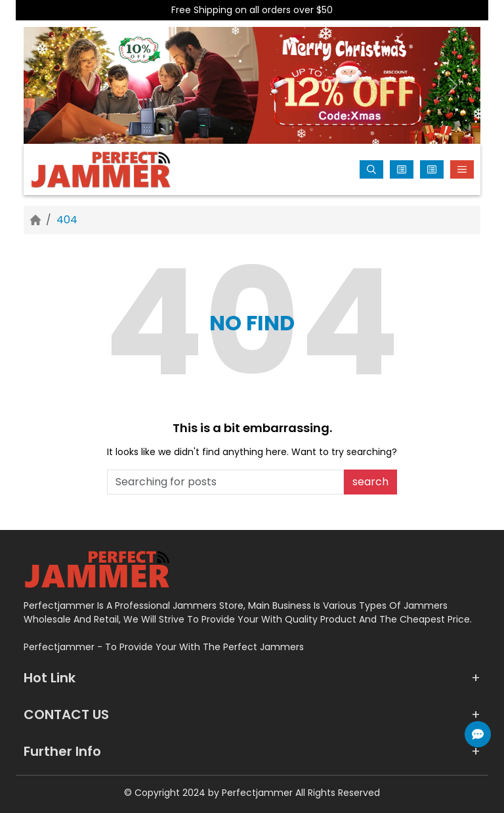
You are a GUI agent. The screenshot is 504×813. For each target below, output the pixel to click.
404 (67, 220)
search (370, 482)
